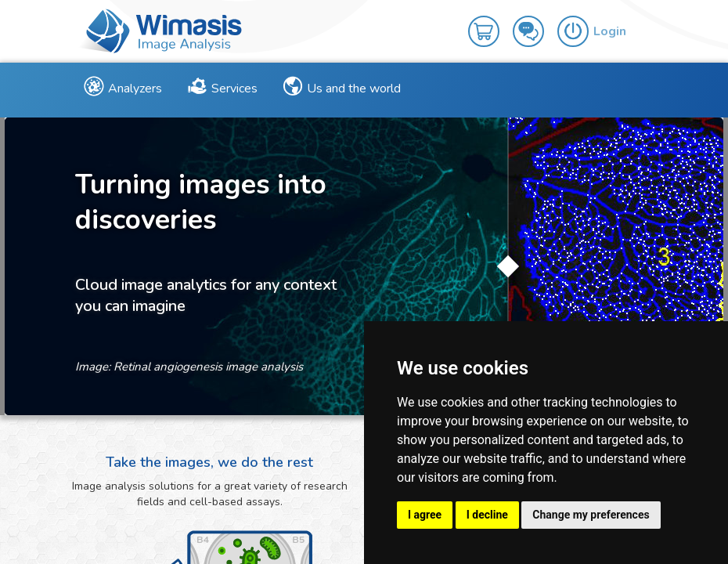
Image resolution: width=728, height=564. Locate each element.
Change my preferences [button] (591, 515)
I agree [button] (425, 515)
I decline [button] (487, 515)
